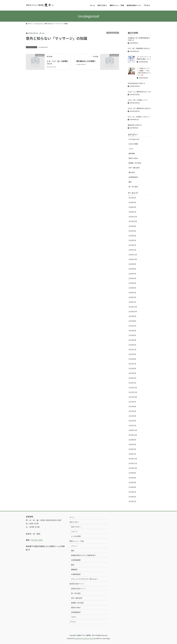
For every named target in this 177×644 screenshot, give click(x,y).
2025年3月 (132, 240)
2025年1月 (132, 250)
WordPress (78, 638)
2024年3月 (132, 293)
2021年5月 (132, 411)
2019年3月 (132, 492)
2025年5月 (132, 231)
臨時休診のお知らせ (135, 125)
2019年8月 (132, 478)
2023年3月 (132, 345)
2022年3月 (132, 378)
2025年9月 (132, 226)
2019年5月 (132, 482)
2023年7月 (132, 326)
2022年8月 (132, 359)
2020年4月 (132, 444)
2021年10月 (133, 397)
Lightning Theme (88, 638)
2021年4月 (132, 416)
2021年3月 (132, 421)
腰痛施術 (74, 569)
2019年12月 (133, 459)
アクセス (73, 622)
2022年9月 (132, 354)
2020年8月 (132, 440)
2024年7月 (132, 274)
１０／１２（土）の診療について (58, 62)
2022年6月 (132, 368)
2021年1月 (132, 425)
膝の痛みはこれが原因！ (86, 61)
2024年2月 (132, 297)
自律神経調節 (76, 560)
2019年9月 (132, 473)
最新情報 (132, 153)
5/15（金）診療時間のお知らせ (139, 48)
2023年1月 (132, 350)
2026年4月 (132, 207)
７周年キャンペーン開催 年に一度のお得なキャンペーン (144, 72)
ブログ (131, 149)
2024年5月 (132, 283)
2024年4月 (132, 288)
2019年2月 (132, 497)
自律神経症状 (133, 177)
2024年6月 (132, 278)
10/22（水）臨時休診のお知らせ (139, 108)
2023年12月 (133, 307)
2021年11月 (133, 392)
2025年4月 (132, 236)
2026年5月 (132, 202)
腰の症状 (132, 172)
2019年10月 (133, 468)
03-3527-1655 (37, 540)
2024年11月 (133, 255)
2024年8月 (132, 269)
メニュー (74, 546)
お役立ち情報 (133, 144)
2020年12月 (133, 430)
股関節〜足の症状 (135, 163)
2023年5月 (132, 335)
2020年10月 (133, 435)
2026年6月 (132, 198)
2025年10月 (133, 221)
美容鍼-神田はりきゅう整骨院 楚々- (84, 555)
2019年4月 (132, 487)
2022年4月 (132, 373)
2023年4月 (132, 340)
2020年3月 (132, 449)
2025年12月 (133, 217)
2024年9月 (132, 264)
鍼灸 (130, 182)
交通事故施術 (76, 574)
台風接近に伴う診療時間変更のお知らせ (139, 39)
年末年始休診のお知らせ (136, 83)
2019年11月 (133, 463)
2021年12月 (133, 388)
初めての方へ (74, 522)
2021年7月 (132, 402)
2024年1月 (132, 302)
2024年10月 (133, 259)
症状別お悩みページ (77, 584)
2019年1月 (132, 501)
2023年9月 (132, 316)
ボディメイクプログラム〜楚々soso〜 (85, 579)
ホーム (72, 517)
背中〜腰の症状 (134, 168)
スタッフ (74, 531)
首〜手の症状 (133, 187)
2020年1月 (132, 454)
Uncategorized (113, 33)
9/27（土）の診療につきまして (139, 117)
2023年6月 (132, 331)
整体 (73, 565)
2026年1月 (132, 212)
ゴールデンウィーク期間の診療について (144, 58)
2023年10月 (133, 312)
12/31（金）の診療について (138, 100)
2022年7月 (132, 364)
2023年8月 (132, 321)
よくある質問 (76, 536)
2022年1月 (132, 383)
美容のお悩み (133, 158)
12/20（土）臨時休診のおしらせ (139, 92)
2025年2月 (132, 245)
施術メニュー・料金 (77, 541)
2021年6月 (132, 406)
